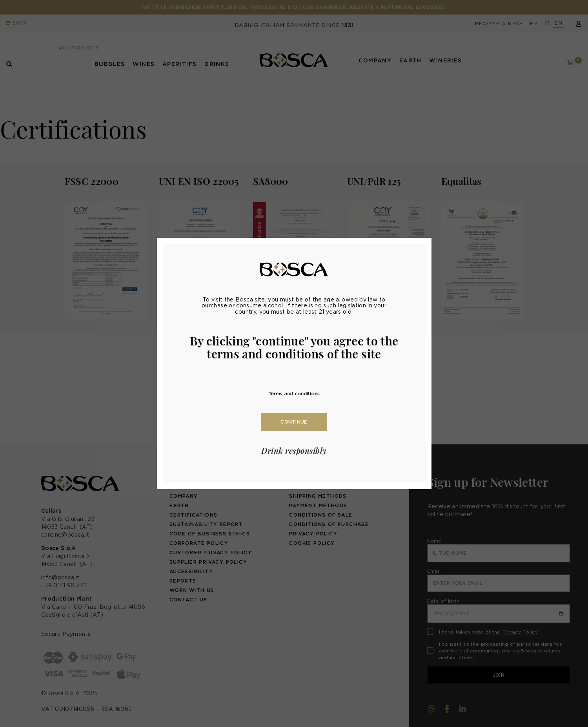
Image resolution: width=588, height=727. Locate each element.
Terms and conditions (294, 394)
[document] (294, 363)
